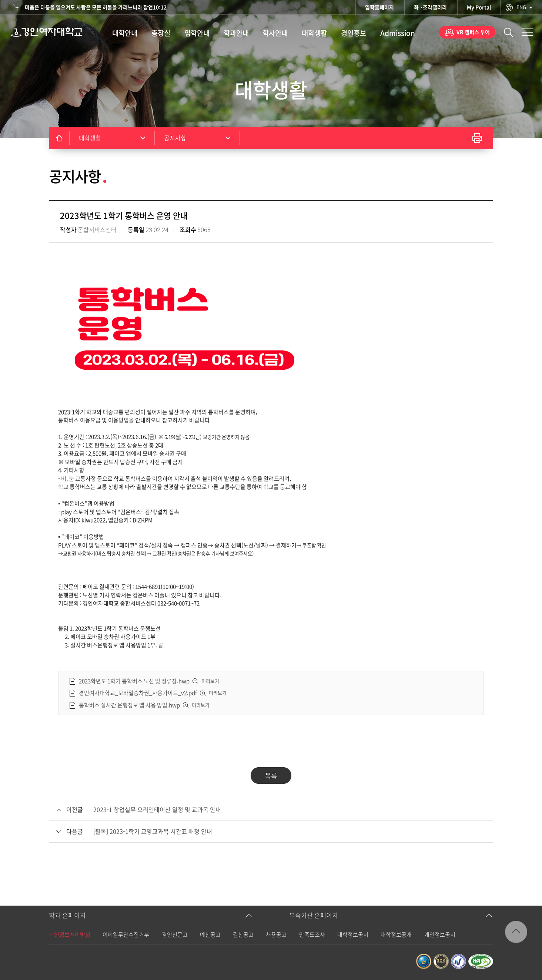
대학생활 (314, 33)
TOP (516, 932)
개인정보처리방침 (70, 935)
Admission (398, 33)
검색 (508, 32)
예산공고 (210, 935)
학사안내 (275, 33)
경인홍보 (354, 33)
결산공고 (243, 935)
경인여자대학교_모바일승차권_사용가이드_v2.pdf (138, 693)
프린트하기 (477, 138)
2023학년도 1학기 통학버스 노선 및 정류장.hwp (134, 681)
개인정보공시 (440, 935)
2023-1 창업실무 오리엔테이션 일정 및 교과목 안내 (157, 810)
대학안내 (125, 33)
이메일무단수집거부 (126, 935)
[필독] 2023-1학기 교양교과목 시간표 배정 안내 (153, 832)
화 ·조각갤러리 (430, 7)
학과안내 (236, 33)
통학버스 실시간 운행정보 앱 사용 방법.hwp (129, 705)
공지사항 (175, 138)
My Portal (479, 7)
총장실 (161, 33)
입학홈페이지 (379, 7)
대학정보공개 (396, 935)
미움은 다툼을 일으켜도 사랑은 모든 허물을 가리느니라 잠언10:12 (96, 7)
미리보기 (210, 681)
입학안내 (197, 33)
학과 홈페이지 (67, 915)
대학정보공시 (353, 935)
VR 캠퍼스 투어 (473, 32)
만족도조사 (312, 935)
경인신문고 (175, 935)
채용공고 (276, 935)
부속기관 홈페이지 (314, 915)
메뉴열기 (527, 32)
